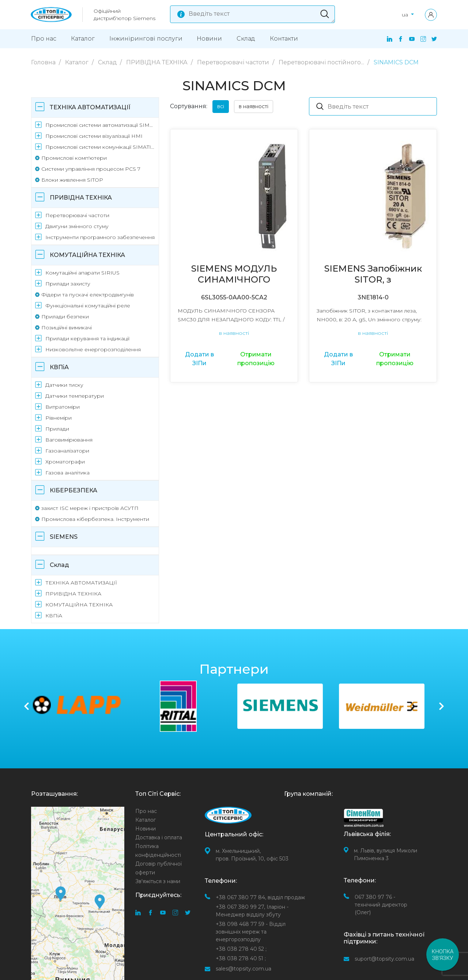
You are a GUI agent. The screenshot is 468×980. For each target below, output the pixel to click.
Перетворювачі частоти (234, 62)
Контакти (284, 39)
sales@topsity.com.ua (244, 969)
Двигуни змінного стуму (77, 226)
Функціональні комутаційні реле (88, 306)
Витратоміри (63, 407)
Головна (44, 62)
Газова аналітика (67, 473)
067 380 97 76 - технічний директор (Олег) (381, 905)
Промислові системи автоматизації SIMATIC (101, 125)
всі (221, 106)
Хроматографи (65, 462)
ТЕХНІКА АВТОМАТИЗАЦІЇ (90, 107)
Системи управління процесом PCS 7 (91, 169)
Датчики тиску (64, 385)
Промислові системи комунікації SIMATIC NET (101, 147)
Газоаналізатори (67, 451)
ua (406, 15)
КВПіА (59, 367)
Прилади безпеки (65, 317)
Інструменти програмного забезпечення (100, 237)
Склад (246, 39)
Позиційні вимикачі (67, 328)
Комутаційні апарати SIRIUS (82, 273)
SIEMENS (64, 537)
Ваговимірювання (69, 440)
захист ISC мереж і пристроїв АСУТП (90, 508)
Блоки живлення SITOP (72, 180)
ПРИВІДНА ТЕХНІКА (158, 62)
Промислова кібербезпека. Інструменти (95, 519)
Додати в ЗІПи (199, 359)
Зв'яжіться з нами (158, 881)
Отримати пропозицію (256, 359)
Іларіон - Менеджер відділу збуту (252, 911)
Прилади (57, 429)
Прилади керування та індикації (87, 338)
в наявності (254, 106)
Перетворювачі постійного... (322, 62)
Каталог (83, 39)
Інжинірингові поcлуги (146, 39)
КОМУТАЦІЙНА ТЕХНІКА (87, 255)
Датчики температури (75, 396)
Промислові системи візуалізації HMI (94, 136)
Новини (209, 39)
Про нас (44, 39)
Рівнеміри (58, 418)
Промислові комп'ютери (74, 158)
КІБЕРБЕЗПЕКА (73, 490)
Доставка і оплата (159, 837)
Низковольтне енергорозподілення (93, 349)
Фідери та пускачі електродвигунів (88, 295)
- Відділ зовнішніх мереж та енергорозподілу (251, 932)
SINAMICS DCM (396, 62)
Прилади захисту (68, 284)
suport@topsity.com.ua (384, 959)
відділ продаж (260, 897)
